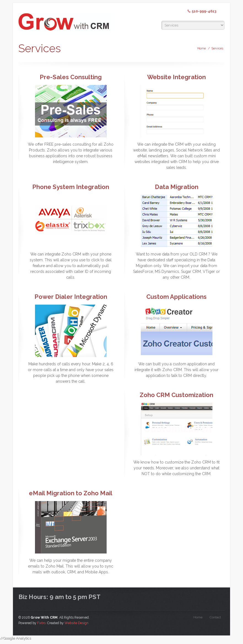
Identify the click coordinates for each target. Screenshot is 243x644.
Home (202, 48)
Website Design (76, 623)
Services (217, 48)
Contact (215, 617)
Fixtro (41, 623)
